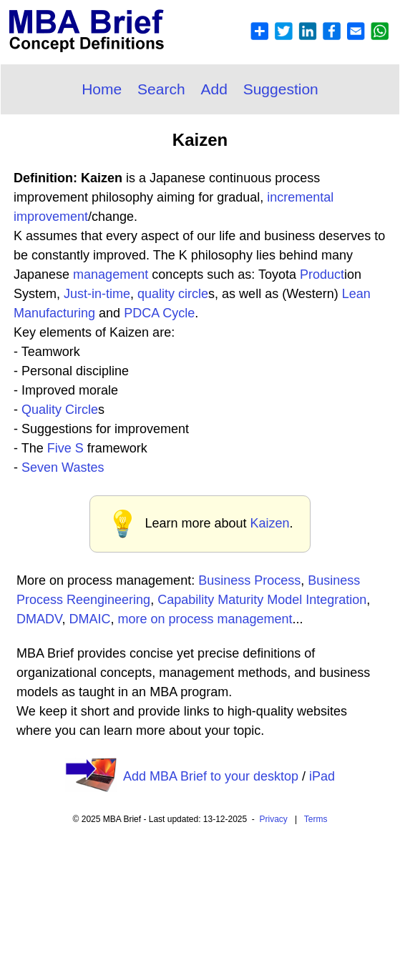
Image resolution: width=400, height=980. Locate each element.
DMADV (39, 619)
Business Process (249, 580)
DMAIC (89, 619)
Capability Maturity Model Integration (262, 600)
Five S (65, 448)
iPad (322, 776)
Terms (316, 819)
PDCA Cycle (159, 313)
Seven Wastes (63, 467)
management (111, 274)
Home (102, 89)
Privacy (274, 819)
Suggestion (281, 89)
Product (322, 274)
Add (214, 89)
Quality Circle (60, 410)
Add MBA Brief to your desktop (211, 776)
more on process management (205, 619)
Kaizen (270, 523)
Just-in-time (97, 294)
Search (161, 89)
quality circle (173, 294)
